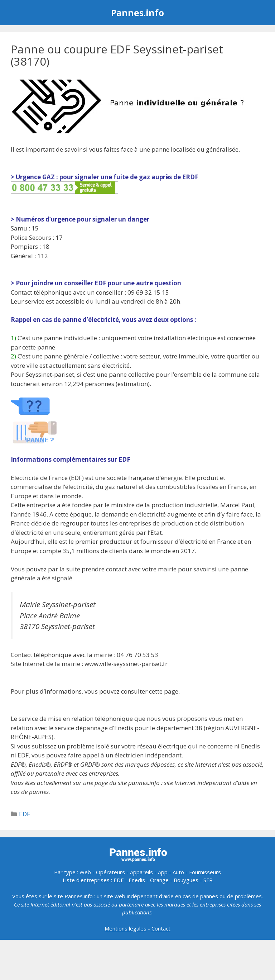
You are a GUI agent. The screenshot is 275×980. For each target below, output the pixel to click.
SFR (208, 880)
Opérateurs (110, 872)
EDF (25, 814)
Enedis (137, 880)
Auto (178, 872)
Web (85, 872)
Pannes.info (137, 13)
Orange (159, 880)
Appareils (141, 872)
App (163, 872)
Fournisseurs (205, 872)
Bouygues (186, 880)
